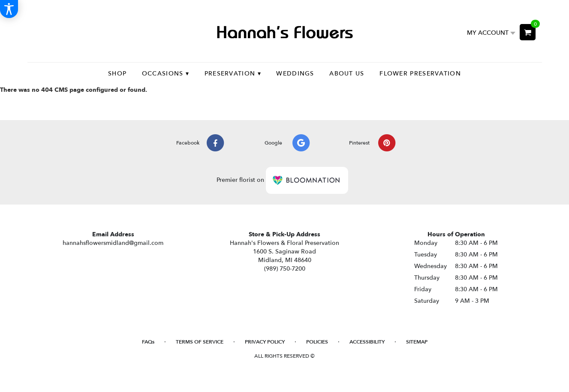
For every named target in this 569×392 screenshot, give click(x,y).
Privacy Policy (265, 342)
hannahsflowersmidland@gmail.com (113, 243)
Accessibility (367, 342)
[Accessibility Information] (9, 9)
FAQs (148, 342)
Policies (317, 342)
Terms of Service (200, 342)
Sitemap (417, 342)
